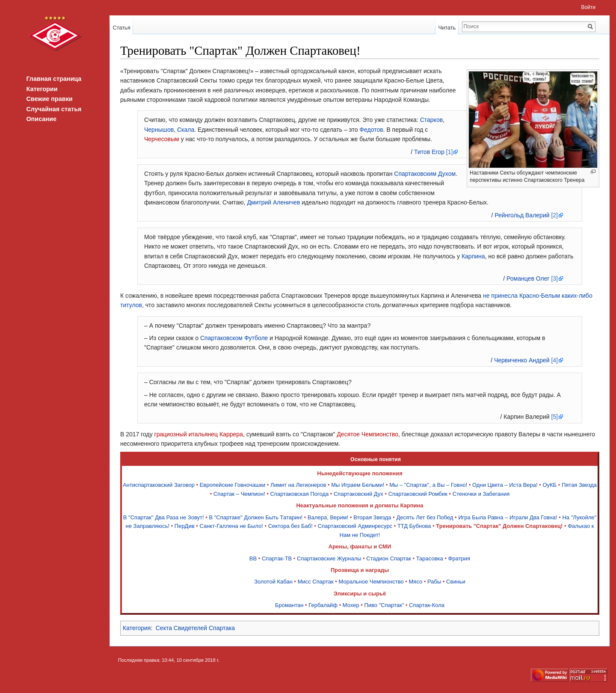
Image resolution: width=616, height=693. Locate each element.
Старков (431, 120)
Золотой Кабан (273, 582)
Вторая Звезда (372, 517)
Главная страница (54, 79)
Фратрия (459, 558)
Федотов (371, 130)
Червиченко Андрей (522, 360)
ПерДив (185, 526)
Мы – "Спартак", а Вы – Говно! (428, 485)
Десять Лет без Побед (425, 517)
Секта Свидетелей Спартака (195, 628)
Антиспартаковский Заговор (159, 485)
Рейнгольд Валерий (522, 215)
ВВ (253, 558)
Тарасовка (430, 558)
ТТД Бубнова (414, 526)
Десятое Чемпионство (367, 434)
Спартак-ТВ (277, 558)
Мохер (351, 605)
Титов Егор (429, 152)
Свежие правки (49, 99)
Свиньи (456, 582)
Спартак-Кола (427, 605)
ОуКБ (549, 485)
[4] (554, 360)
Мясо (416, 582)
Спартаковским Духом (425, 174)
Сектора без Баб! (290, 526)
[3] (554, 278)
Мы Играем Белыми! (358, 485)
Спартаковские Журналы (329, 558)
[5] (554, 417)
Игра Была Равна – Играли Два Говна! (508, 517)
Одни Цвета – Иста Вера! (505, 485)
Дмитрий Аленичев (273, 202)
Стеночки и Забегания (481, 494)
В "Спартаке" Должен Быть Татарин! (256, 517)
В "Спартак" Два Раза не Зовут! (164, 517)
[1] (450, 152)
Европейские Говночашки (233, 485)
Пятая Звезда (579, 485)
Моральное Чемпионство (371, 582)
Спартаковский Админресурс (355, 526)
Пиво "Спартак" (384, 605)
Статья (121, 28)
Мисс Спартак (316, 582)
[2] (554, 215)
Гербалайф (323, 605)
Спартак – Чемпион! (239, 494)
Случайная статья (54, 109)
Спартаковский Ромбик (418, 494)
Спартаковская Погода (300, 494)
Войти (588, 7)
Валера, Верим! (328, 517)
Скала (186, 130)
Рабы (434, 582)
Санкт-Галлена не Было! (231, 526)
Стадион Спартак (389, 558)
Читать (447, 28)
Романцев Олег (528, 278)
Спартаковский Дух (358, 494)
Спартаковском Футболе (234, 338)
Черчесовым (162, 139)
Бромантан (289, 605)
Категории (42, 89)
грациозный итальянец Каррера (199, 434)
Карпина (473, 256)
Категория (137, 628)
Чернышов (159, 130)
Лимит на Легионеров (298, 485)
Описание (41, 119)
